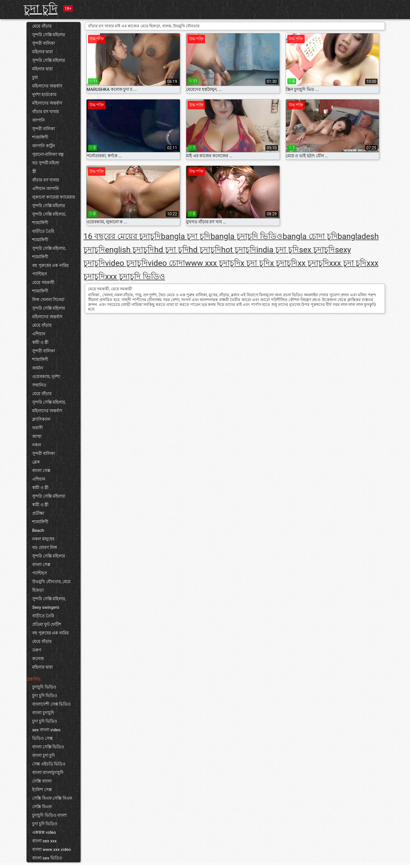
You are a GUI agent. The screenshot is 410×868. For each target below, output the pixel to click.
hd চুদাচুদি (205, 250)
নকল (37, 445)
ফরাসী (37, 428)
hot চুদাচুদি (239, 250)
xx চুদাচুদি (313, 263)
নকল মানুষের (43, 539)
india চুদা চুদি (278, 250)
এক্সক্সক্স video (44, 832)
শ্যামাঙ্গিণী (40, 137)
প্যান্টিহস (40, 274)
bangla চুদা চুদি (186, 236)
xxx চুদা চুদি (348, 263)
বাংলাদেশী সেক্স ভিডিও (51, 704)
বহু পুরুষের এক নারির (50, 265)
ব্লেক (36, 462)
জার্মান (38, 368)
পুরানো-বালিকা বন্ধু (48, 154)
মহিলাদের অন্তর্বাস (47, 86)
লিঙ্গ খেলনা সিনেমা (48, 300)
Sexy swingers (46, 607)
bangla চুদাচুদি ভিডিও (246, 236)
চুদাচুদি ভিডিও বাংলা (49, 815)
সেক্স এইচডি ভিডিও (49, 764)
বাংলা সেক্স (41, 471)
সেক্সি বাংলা (42, 781)
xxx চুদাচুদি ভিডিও (135, 276)
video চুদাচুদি (126, 263)
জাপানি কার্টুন (44, 146)
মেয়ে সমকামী (43, 283)
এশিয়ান (39, 334)
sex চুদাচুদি (317, 250)
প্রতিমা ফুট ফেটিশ (47, 624)
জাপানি (38, 120)
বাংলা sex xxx (44, 841)
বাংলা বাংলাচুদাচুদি (48, 773)
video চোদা (166, 263)
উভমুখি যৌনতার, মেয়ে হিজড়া (51, 586)
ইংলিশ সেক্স (42, 790)
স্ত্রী (34, 171)
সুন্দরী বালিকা (44, 43)
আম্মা (37, 436)
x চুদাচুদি (284, 263)
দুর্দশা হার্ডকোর (44, 95)
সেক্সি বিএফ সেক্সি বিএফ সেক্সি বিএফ (52, 802)
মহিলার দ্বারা (42, 52)
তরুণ (37, 650)
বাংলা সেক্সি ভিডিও (48, 747)
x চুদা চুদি (255, 263)
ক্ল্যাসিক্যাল (41, 419)
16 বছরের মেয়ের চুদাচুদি (122, 236)
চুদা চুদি (41, 9)
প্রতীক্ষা (38, 513)
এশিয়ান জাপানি (46, 189)
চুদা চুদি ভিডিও (45, 696)
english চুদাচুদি (130, 250)
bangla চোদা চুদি (310, 236)
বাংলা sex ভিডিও (47, 858)
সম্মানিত (39, 385)
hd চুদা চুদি (171, 250)
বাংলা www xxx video (52, 849)
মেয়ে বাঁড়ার (42, 26)
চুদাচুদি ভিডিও (44, 687)
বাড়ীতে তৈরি (43, 231)
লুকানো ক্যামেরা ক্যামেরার (54, 197)
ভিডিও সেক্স (42, 738)
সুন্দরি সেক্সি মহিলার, (49, 214)
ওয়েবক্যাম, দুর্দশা (46, 377)
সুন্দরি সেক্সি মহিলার (49, 35)
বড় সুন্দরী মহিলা (46, 163)
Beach (38, 530)
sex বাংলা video (46, 730)
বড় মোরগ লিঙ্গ (45, 548)
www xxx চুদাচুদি (213, 263)
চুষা (35, 77)
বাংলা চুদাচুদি (43, 713)
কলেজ (38, 659)
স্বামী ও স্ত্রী (40, 342)
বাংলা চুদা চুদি (44, 755)
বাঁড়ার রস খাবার (46, 112)
